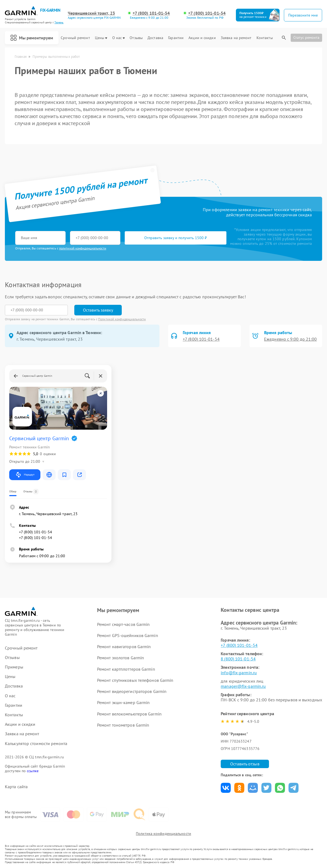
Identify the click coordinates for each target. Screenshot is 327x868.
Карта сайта (16, 787)
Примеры (14, 667)
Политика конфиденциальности (163, 834)
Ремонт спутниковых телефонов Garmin (135, 680)
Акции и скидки (202, 38)
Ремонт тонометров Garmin (123, 725)
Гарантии (176, 38)
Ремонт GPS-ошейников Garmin (128, 635)
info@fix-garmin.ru (239, 673)
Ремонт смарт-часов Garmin (124, 624)
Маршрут (25, 475)
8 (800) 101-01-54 (238, 659)
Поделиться (226, 788)
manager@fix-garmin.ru (243, 686)
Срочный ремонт (75, 38)
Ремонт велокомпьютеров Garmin (129, 714)
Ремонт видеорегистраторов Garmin (132, 691)
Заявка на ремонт (236, 38)
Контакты (265, 38)
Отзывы (136, 38)
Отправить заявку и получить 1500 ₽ (176, 238)
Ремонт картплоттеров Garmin (126, 669)
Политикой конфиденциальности (122, 319)
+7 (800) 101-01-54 (151, 13)
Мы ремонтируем (32, 38)
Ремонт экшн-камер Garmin (123, 702)
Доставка (155, 38)
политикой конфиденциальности (83, 248)
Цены (101, 38)
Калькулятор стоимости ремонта (36, 744)
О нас (119, 38)
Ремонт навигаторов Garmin (124, 647)
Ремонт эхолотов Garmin (121, 658)
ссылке (33, 771)
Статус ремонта (306, 37)
